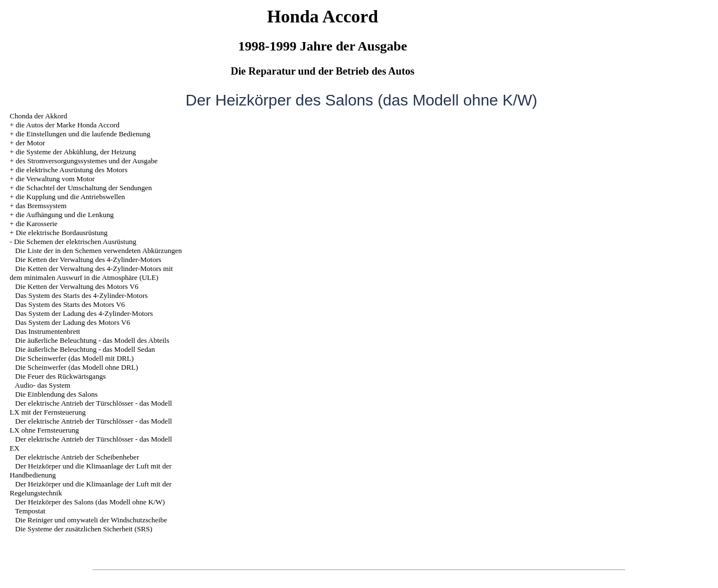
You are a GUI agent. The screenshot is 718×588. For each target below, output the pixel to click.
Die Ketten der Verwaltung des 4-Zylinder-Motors (88, 259)
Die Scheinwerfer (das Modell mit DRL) (74, 358)
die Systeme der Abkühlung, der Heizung (76, 152)
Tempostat (30, 511)
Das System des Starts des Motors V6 (70, 304)
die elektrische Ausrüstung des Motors (72, 170)
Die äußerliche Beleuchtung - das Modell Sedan (85, 349)
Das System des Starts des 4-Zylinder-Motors (81, 295)
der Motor (30, 143)
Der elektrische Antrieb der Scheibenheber (77, 457)
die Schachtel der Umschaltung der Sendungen (84, 188)
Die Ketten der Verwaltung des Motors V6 (77, 286)
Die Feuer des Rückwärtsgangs (60, 376)
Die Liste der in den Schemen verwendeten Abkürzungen (98, 251)
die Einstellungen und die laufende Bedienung (83, 134)
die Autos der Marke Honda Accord (68, 125)
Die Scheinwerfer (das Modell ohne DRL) (77, 367)
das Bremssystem (41, 206)
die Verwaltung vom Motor (55, 179)
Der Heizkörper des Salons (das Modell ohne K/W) (90, 502)
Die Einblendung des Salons (56, 394)
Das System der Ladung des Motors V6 (73, 322)
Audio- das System (42, 385)
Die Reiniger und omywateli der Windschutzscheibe (91, 520)
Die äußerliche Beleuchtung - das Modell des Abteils (92, 340)
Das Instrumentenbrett (48, 331)
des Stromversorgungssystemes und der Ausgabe (87, 161)
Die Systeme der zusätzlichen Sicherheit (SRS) (84, 529)
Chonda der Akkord (38, 116)
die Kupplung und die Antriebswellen (70, 197)
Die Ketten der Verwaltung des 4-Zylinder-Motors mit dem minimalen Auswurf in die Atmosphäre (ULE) (91, 273)
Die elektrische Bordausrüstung (62, 233)
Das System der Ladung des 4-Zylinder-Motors (84, 313)
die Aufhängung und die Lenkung (65, 215)
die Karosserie (37, 224)
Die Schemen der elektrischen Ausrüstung (75, 242)
